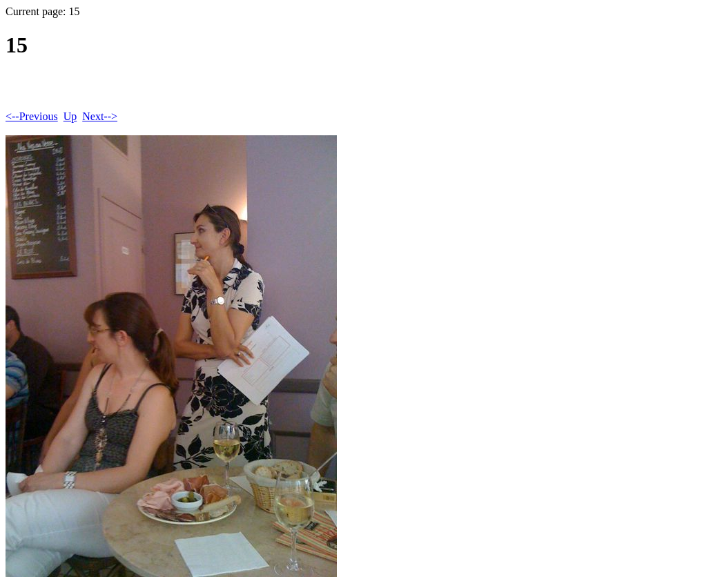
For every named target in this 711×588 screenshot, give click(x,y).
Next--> (100, 116)
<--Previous (32, 116)
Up (70, 116)
